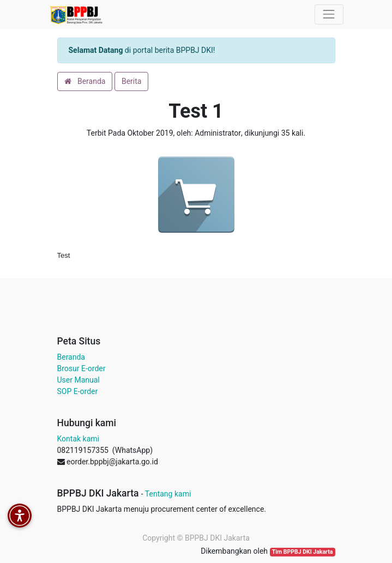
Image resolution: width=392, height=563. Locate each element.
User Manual (79, 380)
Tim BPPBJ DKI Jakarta (303, 552)
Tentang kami (168, 494)
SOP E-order (78, 391)
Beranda (85, 81)
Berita (132, 81)
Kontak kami (78, 439)
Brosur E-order (82, 368)
